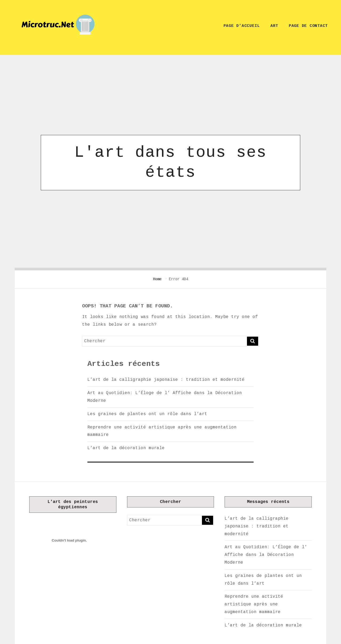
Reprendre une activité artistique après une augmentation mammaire (254, 604)
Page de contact (308, 26)
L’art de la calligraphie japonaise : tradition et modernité (166, 380)
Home (158, 279)
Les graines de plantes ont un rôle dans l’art (147, 414)
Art (274, 26)
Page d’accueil (242, 26)
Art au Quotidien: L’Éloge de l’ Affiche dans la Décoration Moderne (266, 555)
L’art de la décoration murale (126, 448)
